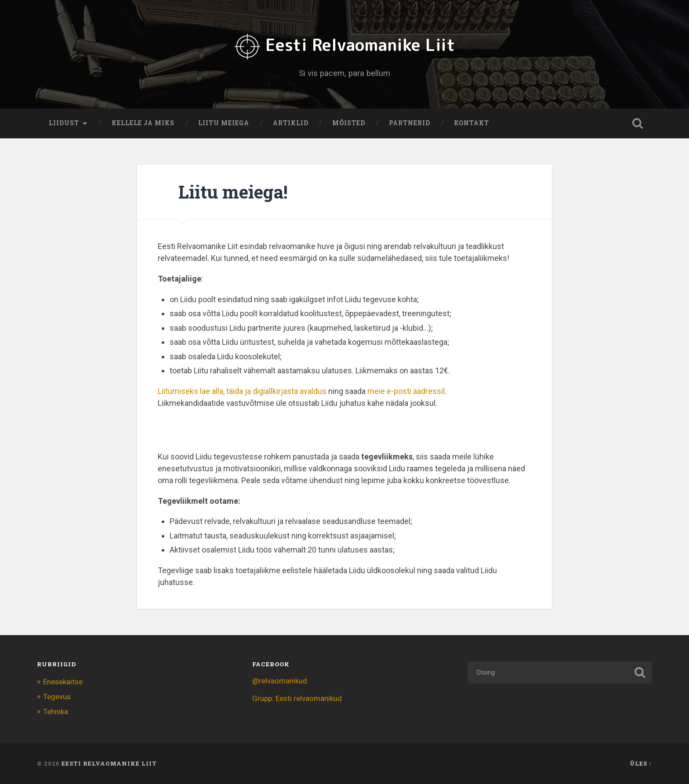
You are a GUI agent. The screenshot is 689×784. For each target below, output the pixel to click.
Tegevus (57, 696)
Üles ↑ (641, 763)
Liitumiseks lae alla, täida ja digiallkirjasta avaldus (242, 391)
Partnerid (410, 123)
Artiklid (291, 123)
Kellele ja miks (143, 123)
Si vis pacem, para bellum (345, 73)
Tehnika (56, 712)
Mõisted (349, 123)
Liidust (64, 123)
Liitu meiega (224, 123)
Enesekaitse (63, 681)
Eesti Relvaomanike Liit (345, 44)
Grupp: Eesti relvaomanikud (297, 698)
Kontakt (471, 123)
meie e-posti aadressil (406, 391)
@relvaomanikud (280, 680)
